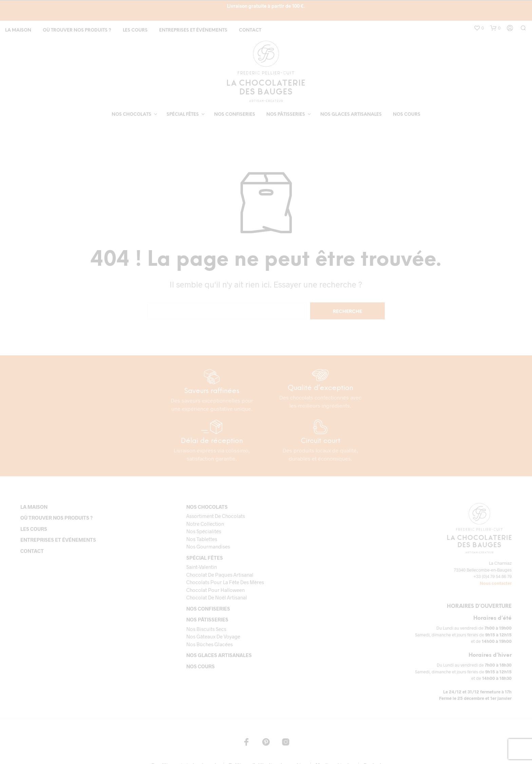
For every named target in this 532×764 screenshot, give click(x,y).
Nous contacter (496, 583)
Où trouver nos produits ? (77, 30)
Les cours (135, 30)
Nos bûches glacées (210, 644)
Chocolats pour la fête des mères (225, 582)
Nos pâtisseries (286, 115)
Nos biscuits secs (206, 629)
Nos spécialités (204, 531)
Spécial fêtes (183, 115)
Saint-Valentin (202, 567)
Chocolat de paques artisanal (220, 575)
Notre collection (205, 524)
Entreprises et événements (193, 30)
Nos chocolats (131, 115)
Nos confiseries (235, 115)
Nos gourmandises (208, 546)
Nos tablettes (202, 539)
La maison (18, 30)
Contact (250, 30)
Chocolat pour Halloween (215, 590)
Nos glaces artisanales (351, 115)
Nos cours (407, 115)
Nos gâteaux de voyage (213, 636)
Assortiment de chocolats (216, 516)
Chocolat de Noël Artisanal (217, 597)
